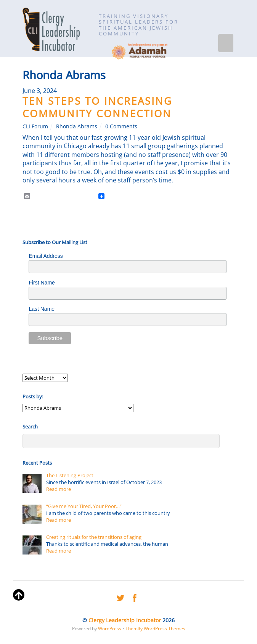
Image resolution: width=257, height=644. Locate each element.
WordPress (110, 629)
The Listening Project (70, 475)
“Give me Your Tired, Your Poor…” (84, 506)
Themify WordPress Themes (155, 629)
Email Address (46, 256)
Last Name (42, 309)
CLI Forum (35, 126)
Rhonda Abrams (77, 126)
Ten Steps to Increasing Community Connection (97, 107)
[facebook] (135, 597)
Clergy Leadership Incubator (125, 620)
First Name (42, 283)
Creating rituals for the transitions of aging (94, 537)
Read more (59, 489)
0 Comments (121, 126)
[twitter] (120, 597)
